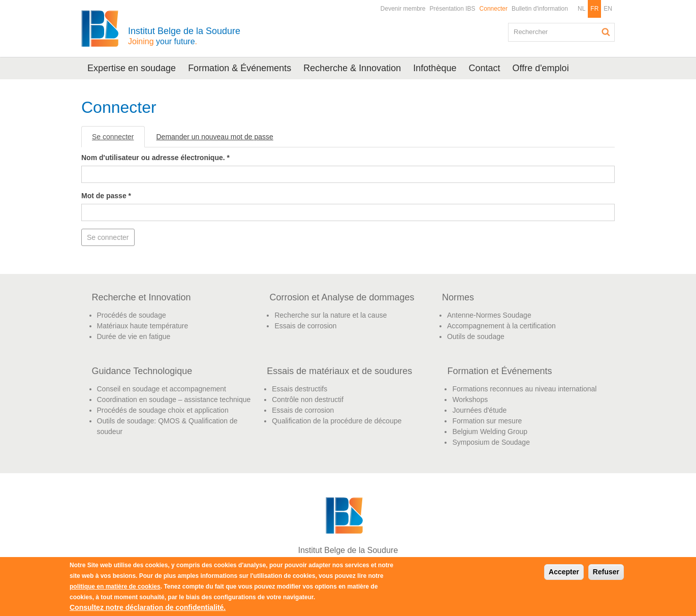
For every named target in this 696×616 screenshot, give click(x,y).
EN (608, 9)
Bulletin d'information (540, 9)
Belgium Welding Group (490, 432)
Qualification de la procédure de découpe (337, 421)
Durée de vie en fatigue (134, 336)
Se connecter (118, 140)
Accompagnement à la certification (501, 326)
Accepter (564, 572)
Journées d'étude (479, 410)
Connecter (494, 9)
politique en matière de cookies (115, 587)
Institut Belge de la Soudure (184, 36)
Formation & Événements (240, 68)
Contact (484, 68)
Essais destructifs (299, 389)
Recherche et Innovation (141, 297)
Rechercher (606, 32)
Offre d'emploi (540, 68)
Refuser (606, 572)
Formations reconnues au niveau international (524, 389)
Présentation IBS (453, 9)
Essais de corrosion (305, 326)
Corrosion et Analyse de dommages (342, 297)
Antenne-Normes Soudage (489, 315)
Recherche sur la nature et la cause (330, 315)
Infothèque (435, 68)
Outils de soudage (476, 336)
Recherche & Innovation (352, 68)
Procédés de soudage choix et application (163, 410)
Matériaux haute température (143, 326)
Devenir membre (403, 9)
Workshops (470, 399)
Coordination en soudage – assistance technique (174, 399)
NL (581, 9)
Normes (458, 297)
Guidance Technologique (142, 371)
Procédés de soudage (132, 315)
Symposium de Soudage (491, 442)
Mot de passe (106, 196)
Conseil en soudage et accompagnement (162, 389)
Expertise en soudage (132, 68)
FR (594, 9)
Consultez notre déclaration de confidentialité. (148, 607)
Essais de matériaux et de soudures (339, 371)
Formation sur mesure (487, 421)
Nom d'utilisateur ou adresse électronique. (155, 158)
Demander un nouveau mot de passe (215, 137)
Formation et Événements (499, 371)
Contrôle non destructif (308, 399)
